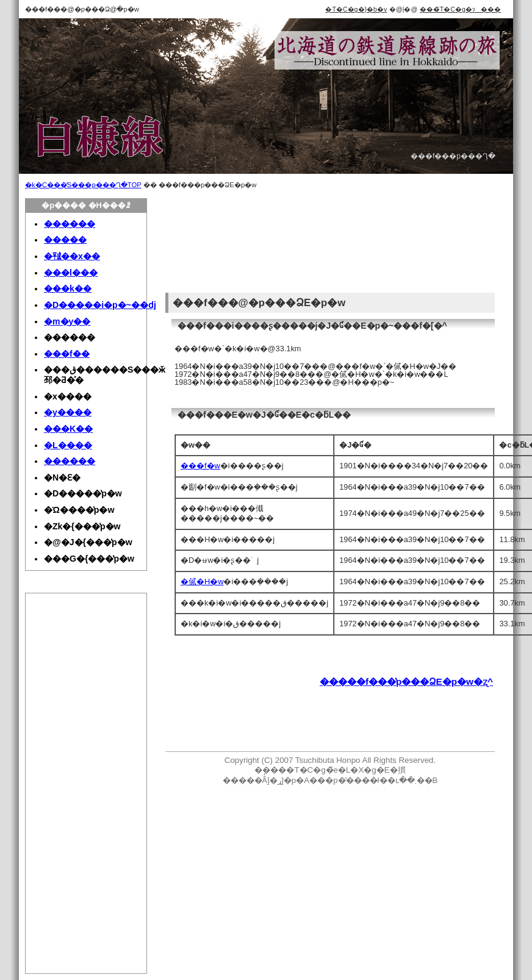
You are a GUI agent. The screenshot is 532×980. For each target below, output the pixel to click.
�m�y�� (67, 321)
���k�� (68, 288)
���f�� (67, 354)
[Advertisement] (221, 244)
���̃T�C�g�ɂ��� (460, 9)
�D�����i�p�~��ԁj (100, 305)
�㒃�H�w (202, 581)
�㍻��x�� (72, 256)
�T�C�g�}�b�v (356, 9)
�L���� (68, 445)
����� (65, 240)
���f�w (200, 466)
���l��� (71, 273)
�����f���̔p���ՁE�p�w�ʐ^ (406, 681)
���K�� (68, 429)
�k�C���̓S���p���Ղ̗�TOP (83, 185)
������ (70, 224)
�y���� (68, 412)
